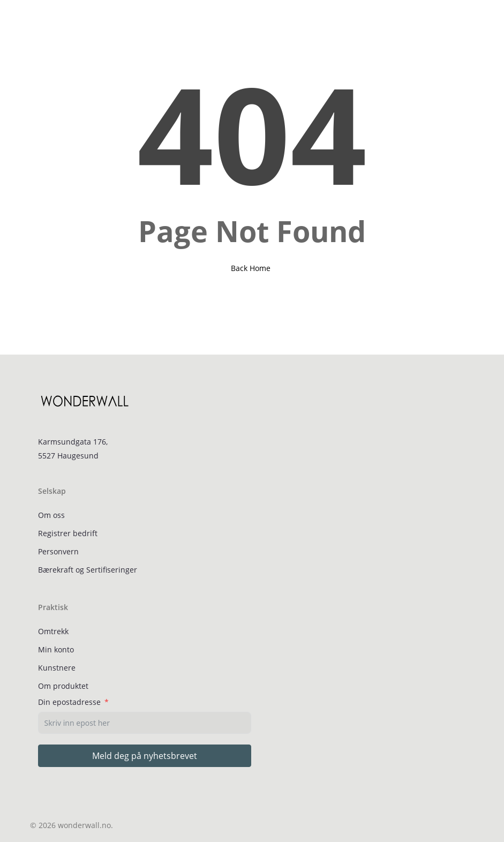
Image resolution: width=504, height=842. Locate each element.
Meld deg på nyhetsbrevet (145, 756)
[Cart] (462, 20)
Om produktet (63, 686)
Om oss (51, 515)
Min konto (56, 649)
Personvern (58, 551)
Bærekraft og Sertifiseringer (88, 570)
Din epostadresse (69, 702)
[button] (36, 20)
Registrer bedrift (68, 533)
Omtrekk (53, 631)
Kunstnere (57, 668)
